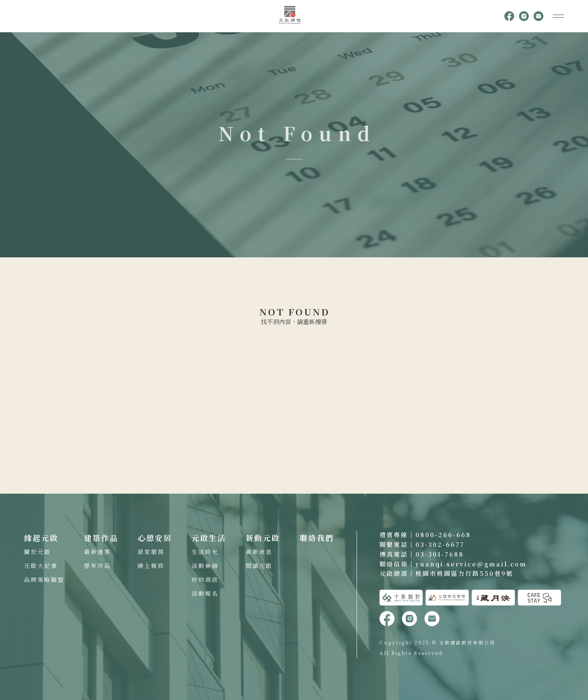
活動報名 (205, 593)
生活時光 (205, 552)
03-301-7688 (440, 554)
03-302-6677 (440, 545)
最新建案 (97, 552)
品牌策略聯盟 (44, 579)
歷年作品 (97, 566)
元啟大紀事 (41, 566)
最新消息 (259, 552)
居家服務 (151, 552)
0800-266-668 (443, 535)
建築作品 (101, 538)
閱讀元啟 (259, 566)
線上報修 (151, 566)
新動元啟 (263, 538)
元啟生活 (209, 538)
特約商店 (205, 579)
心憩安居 (155, 538)
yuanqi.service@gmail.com (471, 564)
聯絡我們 (317, 538)
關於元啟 (37, 552)
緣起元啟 (41, 538)
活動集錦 (205, 566)
